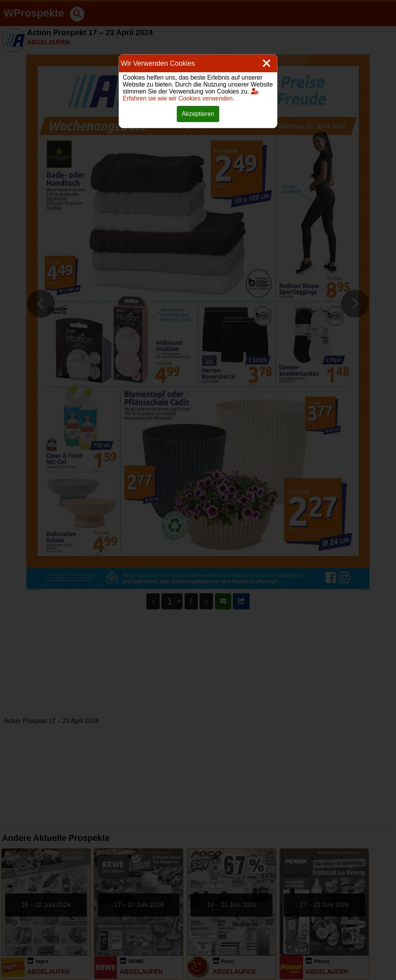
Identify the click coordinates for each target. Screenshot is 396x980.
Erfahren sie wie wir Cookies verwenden (191, 95)
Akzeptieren (198, 114)
